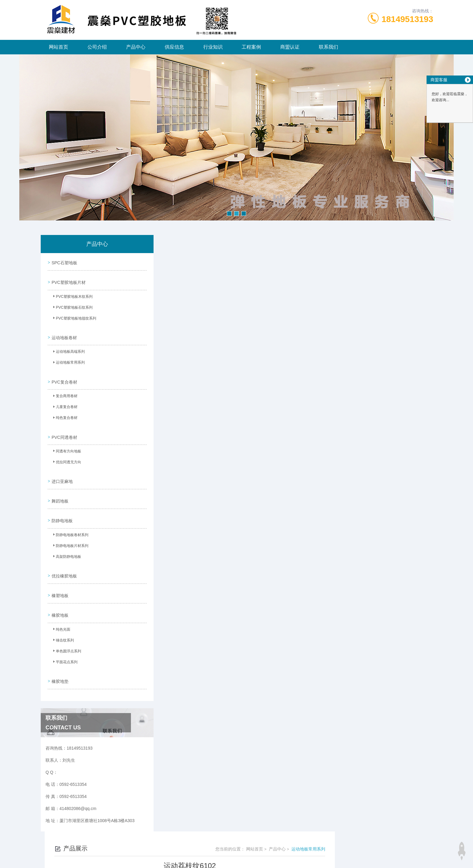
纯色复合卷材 (64, 411)
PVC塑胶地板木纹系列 (72, 294)
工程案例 (251, 47)
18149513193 (407, 19)
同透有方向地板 (66, 442)
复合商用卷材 (64, 389)
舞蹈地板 (59, 486)
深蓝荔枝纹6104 (190, 480)
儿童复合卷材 (64, 400)
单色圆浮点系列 (66, 628)
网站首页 (59, 47)
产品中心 (136, 47)
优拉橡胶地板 (63, 556)
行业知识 (213, 47)
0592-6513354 (196, 839)
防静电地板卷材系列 (70, 519)
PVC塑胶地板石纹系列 (72, 305)
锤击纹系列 (62, 617)
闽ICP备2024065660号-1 (275, 849)
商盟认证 (290, 47)
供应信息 (174, 47)
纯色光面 (61, 606)
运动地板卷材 (63, 332)
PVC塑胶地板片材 (68, 279)
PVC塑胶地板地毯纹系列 (73, 316)
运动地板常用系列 (68, 358)
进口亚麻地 (61, 468)
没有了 (181, 470)
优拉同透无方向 (66, 453)
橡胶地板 (59, 590)
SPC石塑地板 (63, 262)
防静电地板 (61, 503)
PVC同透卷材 (63, 426)
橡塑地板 (59, 573)
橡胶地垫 (59, 654)
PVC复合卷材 (63, 374)
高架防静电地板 (66, 540)
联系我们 (329, 47)
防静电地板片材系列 (70, 529)
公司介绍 (97, 47)
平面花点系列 (64, 638)
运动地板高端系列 (68, 347)
